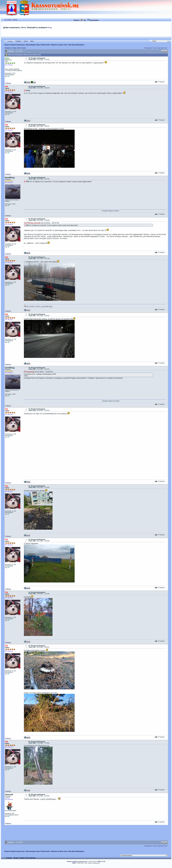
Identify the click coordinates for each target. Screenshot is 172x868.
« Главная (9, 858)
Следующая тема (162, 48)
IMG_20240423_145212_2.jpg (34, 306)
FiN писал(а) (29, 372)
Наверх (8, 83)
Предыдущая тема (150, 48)
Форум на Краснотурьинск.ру (15, 45)
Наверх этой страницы (28, 858)
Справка (18, 41)
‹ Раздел (16, 858)
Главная (10, 41)
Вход (50, 27)
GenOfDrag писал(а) (32, 223)
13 (19, 51)
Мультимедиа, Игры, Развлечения (38, 45)
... (15, 51)
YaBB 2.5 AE (101, 861)
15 (22, 51)
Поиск (26, 41)
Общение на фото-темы (59, 45)
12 (17, 51)
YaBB (74, 863)
